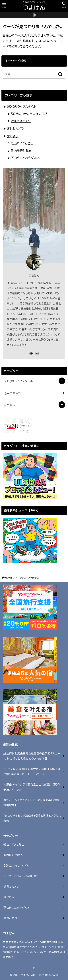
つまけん (34, 7)
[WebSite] (31, 353)
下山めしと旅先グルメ (25, 158)
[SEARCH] (64, 5)
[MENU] (4, 5)
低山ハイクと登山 (22, 143)
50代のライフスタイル (21, 107)
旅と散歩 (13, 136)
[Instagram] (34, 15)
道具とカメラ (15, 128)
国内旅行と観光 (21, 151)
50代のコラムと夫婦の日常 (29, 114)
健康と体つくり (21, 121)
